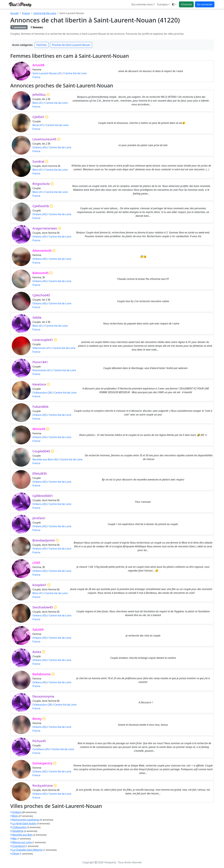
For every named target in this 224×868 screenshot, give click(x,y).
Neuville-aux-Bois (22, 835)
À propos (162, 4)
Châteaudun (19, 827)
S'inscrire (186, 4)
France (26, 13)
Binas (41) (38, 125)
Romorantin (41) (42, 370)
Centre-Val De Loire (45, 13)
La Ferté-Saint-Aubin (23, 823)
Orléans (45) (40, 147)
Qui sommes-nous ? (143, 4)
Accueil (15, 13)
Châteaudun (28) (42, 393)
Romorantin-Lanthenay (25, 820)
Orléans (16, 812)
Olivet (15, 854)
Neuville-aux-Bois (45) (45, 459)
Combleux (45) (41, 749)
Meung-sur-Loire (21, 842)
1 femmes (37, 27)
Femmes (42, 45)
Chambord (18, 846)
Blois (14, 816)
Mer (14, 838)
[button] (174, 4)
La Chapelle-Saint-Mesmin (27, 850)
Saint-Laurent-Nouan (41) (47, 73)
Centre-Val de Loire (76, 73)
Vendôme (17, 831)
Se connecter (205, 4)
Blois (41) (38, 103)
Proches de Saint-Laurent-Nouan (71, 45)
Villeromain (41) (42, 348)
